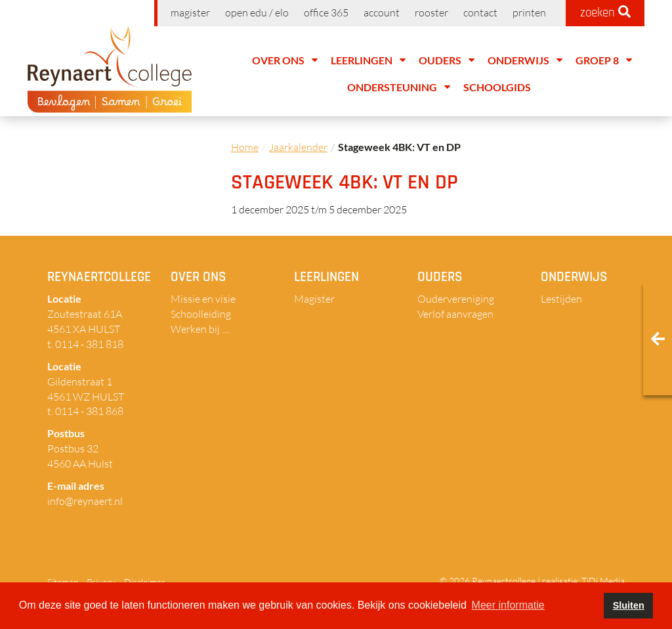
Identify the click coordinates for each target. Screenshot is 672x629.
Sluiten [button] (629, 605)
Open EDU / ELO (257, 12)
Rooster (431, 12)
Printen (529, 12)
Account (382, 12)
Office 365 (326, 12)
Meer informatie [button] (508, 605)
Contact (480, 12)
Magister (190, 12)
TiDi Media (603, 581)
